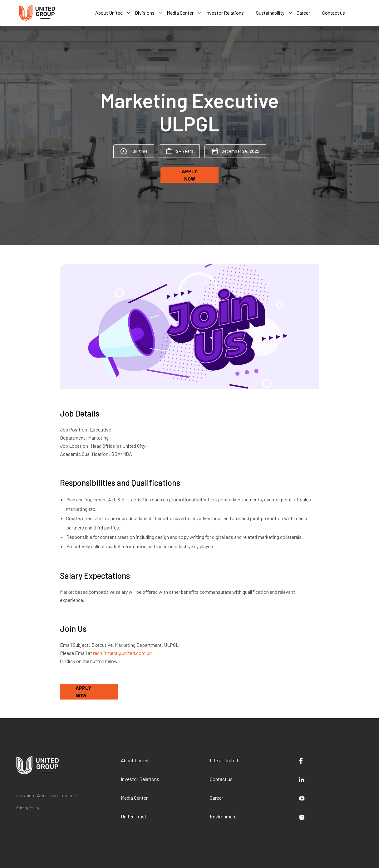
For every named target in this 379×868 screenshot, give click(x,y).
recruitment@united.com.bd (122, 653)
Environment (223, 816)
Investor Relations (140, 779)
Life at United (224, 760)
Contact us (221, 779)
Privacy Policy (28, 807)
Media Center (134, 798)
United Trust (134, 816)
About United (135, 760)
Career (217, 798)
